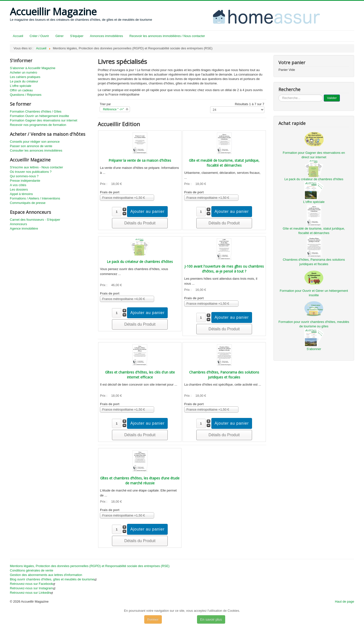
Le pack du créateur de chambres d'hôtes (140, 262)
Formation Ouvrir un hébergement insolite (39, 116)
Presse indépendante (25, 181)
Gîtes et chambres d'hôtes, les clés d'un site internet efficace (140, 375)
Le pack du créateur (24, 81)
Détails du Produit (140, 223)
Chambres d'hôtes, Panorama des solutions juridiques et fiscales (224, 375)
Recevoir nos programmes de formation (38, 125)
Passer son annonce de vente (31, 146)
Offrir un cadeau (21, 90)
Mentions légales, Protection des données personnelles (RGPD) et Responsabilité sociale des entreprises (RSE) (90, 566)
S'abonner (314, 349)
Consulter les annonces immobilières (36, 150)
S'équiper (77, 36)
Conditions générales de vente (32, 570)
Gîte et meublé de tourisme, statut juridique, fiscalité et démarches (224, 163)
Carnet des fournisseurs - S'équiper (35, 220)
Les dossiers (19, 189)
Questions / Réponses (26, 95)
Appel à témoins (21, 194)
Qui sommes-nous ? (24, 176)
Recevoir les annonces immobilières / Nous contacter (167, 36)
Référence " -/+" (113, 109)
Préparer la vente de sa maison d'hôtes (140, 160)
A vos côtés (18, 185)
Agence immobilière (24, 228)
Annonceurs (18, 224)
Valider (332, 98)
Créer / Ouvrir (39, 36)
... (279, 95)
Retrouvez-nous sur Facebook (33, 584)
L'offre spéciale (21, 86)
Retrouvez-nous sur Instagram (33, 588)
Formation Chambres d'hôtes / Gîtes (36, 111)
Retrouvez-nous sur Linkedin (31, 593)
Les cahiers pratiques (25, 77)
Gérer (60, 36)
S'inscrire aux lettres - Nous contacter (36, 167)
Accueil (18, 36)
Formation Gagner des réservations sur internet (44, 120)
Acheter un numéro (24, 72)
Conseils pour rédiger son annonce (35, 142)
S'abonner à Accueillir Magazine (33, 68)
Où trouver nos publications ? (31, 172)
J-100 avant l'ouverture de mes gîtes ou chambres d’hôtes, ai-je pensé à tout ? (224, 269)
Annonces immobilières (106, 36)
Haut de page (345, 601)
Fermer (153, 619)
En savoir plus (211, 619)
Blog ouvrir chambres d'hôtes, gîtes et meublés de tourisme (53, 579)
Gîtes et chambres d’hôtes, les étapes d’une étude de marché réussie (140, 481)
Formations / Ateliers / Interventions (35, 198)
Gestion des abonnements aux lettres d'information (46, 575)
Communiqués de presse (28, 203)
